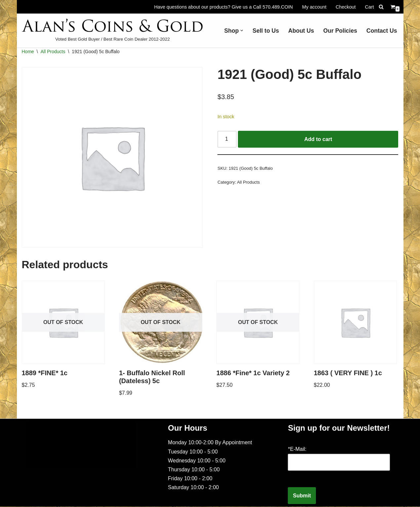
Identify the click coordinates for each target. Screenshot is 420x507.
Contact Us (382, 31)
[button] (242, 31)
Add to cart (318, 139)
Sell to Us (266, 31)
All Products (53, 52)
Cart (369, 7)
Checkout (346, 7)
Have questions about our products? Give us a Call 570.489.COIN (223, 7)
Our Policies (340, 31)
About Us (301, 31)
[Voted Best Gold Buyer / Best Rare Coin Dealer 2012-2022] (113, 31)
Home (28, 52)
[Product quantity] (227, 139)
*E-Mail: (297, 449)
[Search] (381, 7)
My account (314, 7)
